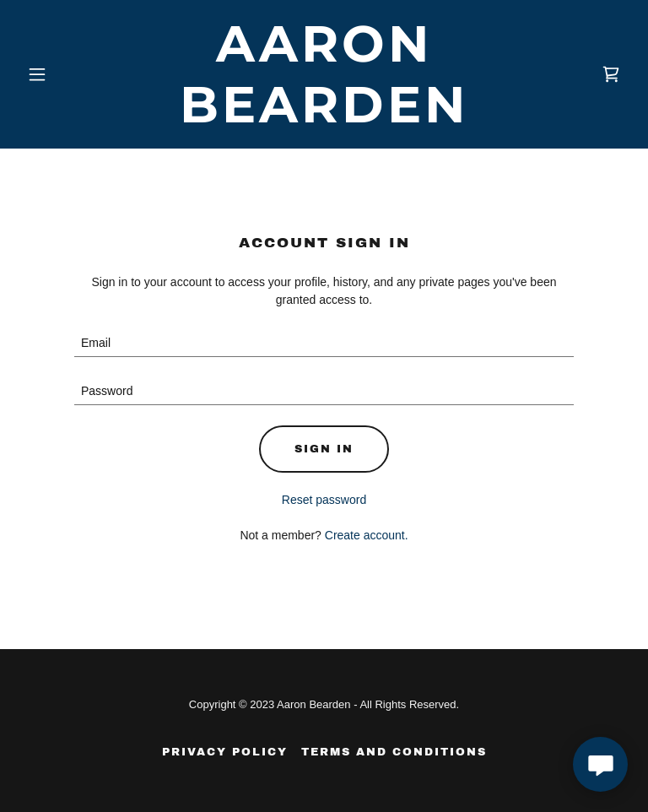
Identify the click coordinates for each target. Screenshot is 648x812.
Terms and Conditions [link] (394, 752)
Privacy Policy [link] (225, 752)
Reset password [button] (324, 500)
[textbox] (324, 343)
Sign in (324, 449)
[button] (66, 74)
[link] (324, 118)
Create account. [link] (367, 535)
